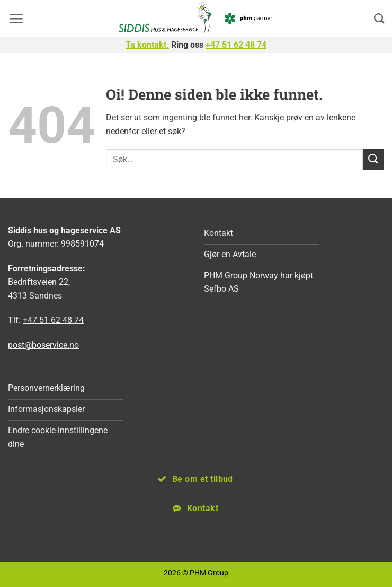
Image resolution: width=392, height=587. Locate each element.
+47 (236, 45)
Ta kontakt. (147, 45)
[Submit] (373, 159)
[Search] (379, 18)
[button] (16, 19)
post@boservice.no (43, 345)
